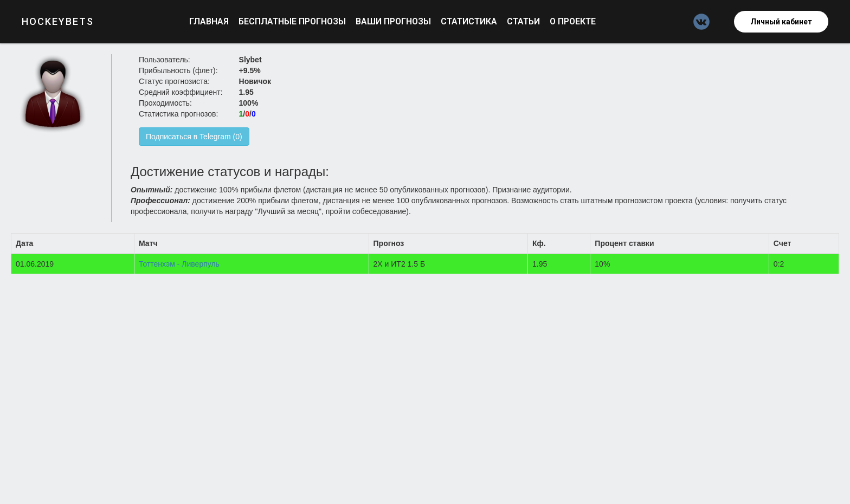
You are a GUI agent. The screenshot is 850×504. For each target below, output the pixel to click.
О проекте (573, 21)
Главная (210, 21)
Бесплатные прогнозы (293, 21)
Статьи (524, 21)
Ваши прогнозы (394, 21)
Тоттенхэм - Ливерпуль (179, 264)
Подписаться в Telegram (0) (194, 137)
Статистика (470, 21)
